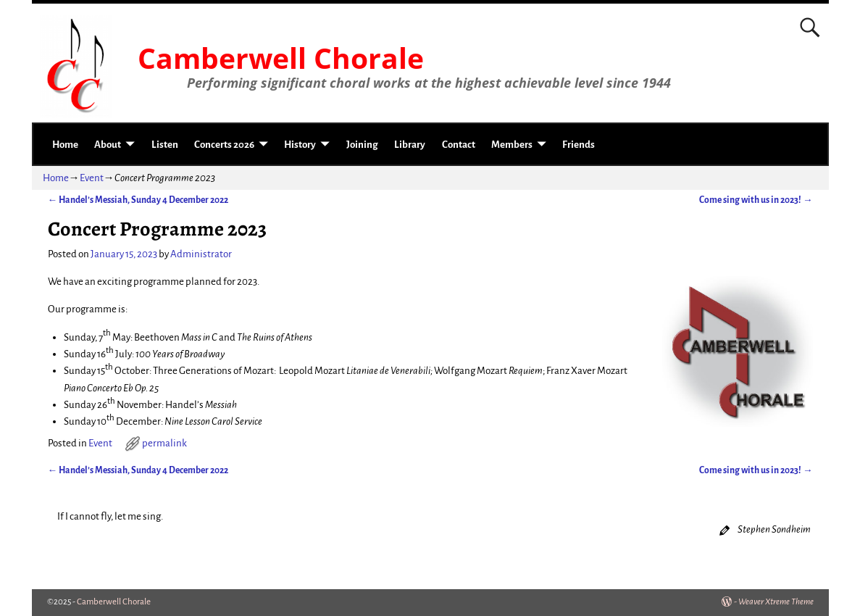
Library (410, 145)
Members (512, 145)
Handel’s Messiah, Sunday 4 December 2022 (138, 200)
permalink (164, 443)
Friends (579, 145)
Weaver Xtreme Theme (776, 602)
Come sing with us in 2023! (756, 200)
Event (92, 178)
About (108, 145)
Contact (459, 145)
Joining (362, 145)
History (300, 145)
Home (65, 145)
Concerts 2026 (224, 145)
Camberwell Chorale (281, 58)
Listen (165, 145)
